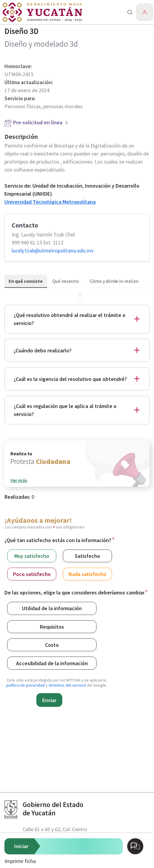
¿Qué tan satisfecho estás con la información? (58, 540)
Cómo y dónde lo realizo (114, 281)
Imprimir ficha (20, 861)
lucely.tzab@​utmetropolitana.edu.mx (53, 251)
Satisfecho (87, 556)
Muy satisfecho (32, 556)
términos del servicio (67, 685)
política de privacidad (25, 685)
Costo (52, 645)
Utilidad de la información (52, 608)
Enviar (49, 700)
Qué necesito (66, 281)
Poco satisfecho (32, 574)
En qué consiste (26, 281)
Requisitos (52, 626)
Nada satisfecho (87, 574)
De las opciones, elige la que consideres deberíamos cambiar (74, 592)
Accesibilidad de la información (52, 663)
